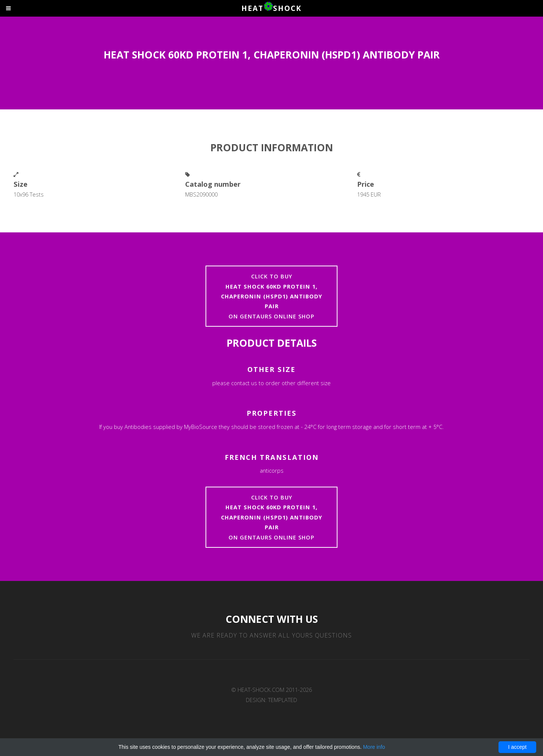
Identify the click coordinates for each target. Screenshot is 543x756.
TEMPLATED (283, 700)
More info (374, 747)
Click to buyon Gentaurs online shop (272, 296)
